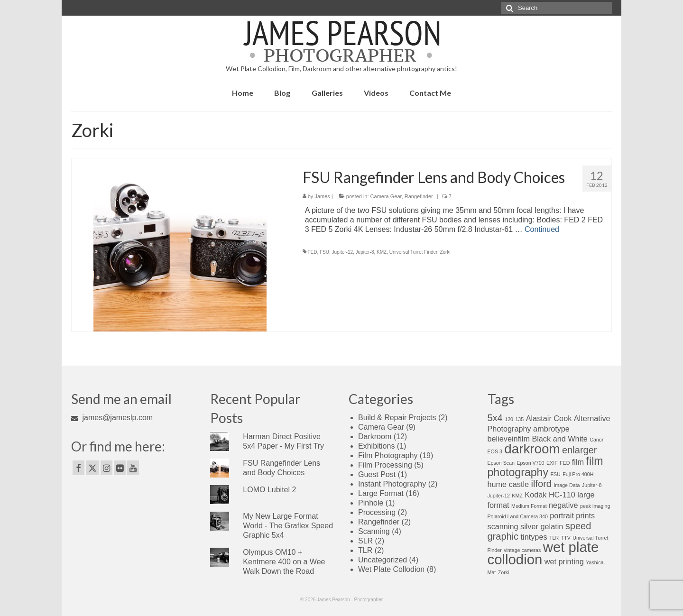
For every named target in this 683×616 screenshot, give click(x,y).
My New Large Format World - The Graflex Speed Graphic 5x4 (288, 526)
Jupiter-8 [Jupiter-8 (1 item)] (592, 485)
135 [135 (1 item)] (519, 419)
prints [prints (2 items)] (585, 515)
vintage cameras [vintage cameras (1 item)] (522, 550)
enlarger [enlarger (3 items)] (579, 450)
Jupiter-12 (342, 252)
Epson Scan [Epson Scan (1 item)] (501, 463)
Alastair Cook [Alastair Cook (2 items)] (549, 418)
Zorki (445, 252)
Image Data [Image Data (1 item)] (567, 485)
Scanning (374, 531)
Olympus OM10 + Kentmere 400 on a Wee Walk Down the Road (284, 562)
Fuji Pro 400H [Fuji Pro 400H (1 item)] (578, 474)
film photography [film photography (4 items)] (545, 467)
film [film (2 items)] (578, 462)
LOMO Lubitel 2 (269, 490)
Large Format (381, 493)
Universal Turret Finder (413, 252)
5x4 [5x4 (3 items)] (495, 418)
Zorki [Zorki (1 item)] (504, 572)
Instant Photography (392, 484)
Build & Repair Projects (397, 418)
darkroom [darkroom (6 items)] (532, 449)
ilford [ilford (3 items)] (541, 484)
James (322, 196)
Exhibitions (376, 446)
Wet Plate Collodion (391, 569)
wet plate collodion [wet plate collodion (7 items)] (543, 553)
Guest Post (377, 474)
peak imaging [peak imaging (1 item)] (595, 506)
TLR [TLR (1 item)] (554, 538)
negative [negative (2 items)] (563, 505)
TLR (365, 550)
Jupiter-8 (365, 252)
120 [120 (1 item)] (509, 419)
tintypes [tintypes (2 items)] (534, 537)
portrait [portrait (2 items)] (562, 515)
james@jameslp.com (112, 418)
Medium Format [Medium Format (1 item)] (529, 506)
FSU (324, 252)
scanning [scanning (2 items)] (503, 526)
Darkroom (375, 437)
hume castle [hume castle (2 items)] (508, 484)
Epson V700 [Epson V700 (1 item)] (530, 463)
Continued (542, 229)
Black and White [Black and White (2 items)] (559, 439)
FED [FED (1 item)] (565, 463)
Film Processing (385, 465)
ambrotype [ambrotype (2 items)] (551, 429)
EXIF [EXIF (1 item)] (552, 463)
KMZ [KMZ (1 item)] (517, 496)
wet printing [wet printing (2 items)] (564, 561)
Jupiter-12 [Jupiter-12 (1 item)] (499, 496)
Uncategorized (383, 560)
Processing (377, 512)
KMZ (382, 252)
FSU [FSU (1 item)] (555, 474)
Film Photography (388, 455)
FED (312, 252)
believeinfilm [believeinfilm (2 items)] (509, 439)
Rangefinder (419, 196)
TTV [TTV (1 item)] (566, 538)
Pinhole (371, 503)
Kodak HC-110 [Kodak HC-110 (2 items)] (550, 495)
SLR (365, 541)
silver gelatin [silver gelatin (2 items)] (542, 526)
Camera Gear (386, 196)
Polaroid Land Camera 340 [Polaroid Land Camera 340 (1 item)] (518, 516)
